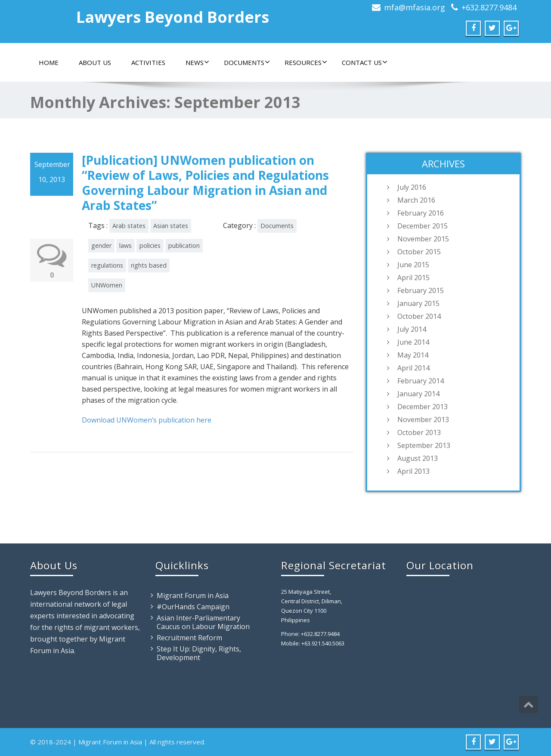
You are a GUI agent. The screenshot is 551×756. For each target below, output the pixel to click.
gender (101, 245)
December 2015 (423, 226)
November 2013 (423, 420)
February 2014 (421, 381)
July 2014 (412, 329)
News (197, 62)
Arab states (129, 226)
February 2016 (421, 213)
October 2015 (419, 252)
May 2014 (413, 355)
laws (125, 245)
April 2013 (413, 471)
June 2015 (413, 265)
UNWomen (107, 285)
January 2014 (418, 394)
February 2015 (421, 290)
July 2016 (412, 187)
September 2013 (424, 445)
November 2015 (423, 239)
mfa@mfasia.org (415, 7)
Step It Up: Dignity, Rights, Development (199, 653)
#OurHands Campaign (193, 607)
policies (150, 245)
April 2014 (413, 368)
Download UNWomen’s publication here (147, 420)
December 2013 (423, 407)
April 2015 (413, 278)
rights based (149, 265)
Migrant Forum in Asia (193, 596)
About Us (95, 62)
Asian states (171, 226)
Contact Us (365, 62)
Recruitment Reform (189, 638)
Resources (306, 62)
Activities (148, 62)
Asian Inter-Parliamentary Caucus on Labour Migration (203, 622)
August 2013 (418, 458)
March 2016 (416, 200)
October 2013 (419, 432)
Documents (247, 62)
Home (49, 62)
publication (184, 245)
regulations (107, 265)
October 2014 (419, 316)
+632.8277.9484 (489, 7)
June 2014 (413, 342)
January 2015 (418, 303)
